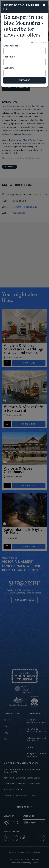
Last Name (9, 68)
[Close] (44, 5)
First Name (9, 57)
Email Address (11, 46)
